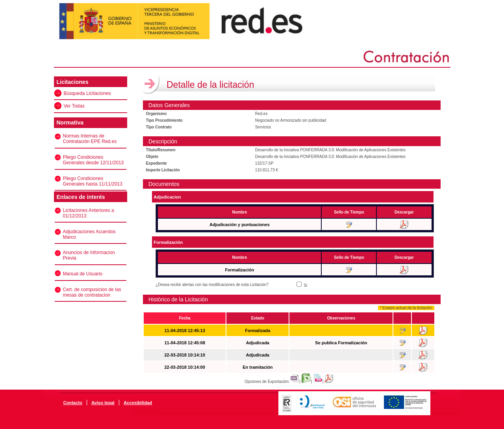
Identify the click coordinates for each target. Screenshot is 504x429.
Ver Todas (74, 106)
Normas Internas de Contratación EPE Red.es (90, 139)
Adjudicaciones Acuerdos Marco (89, 234)
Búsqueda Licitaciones (87, 93)
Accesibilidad (138, 403)
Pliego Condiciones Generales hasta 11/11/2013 (93, 181)
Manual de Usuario (83, 274)
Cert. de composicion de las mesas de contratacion (92, 292)
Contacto (72, 403)
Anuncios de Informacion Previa (89, 255)
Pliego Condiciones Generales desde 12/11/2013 (94, 160)
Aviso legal (103, 403)
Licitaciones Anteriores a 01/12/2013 (89, 213)
